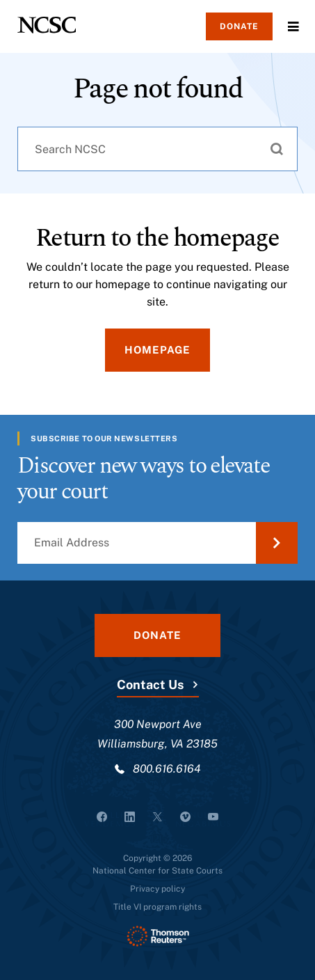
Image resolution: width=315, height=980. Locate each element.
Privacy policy (157, 889)
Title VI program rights (157, 907)
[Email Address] (157, 543)
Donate (239, 26)
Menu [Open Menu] (293, 26)
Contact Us (150, 685)
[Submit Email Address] (277, 543)
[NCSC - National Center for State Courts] (47, 25)
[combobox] (157, 149)
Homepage (157, 350)
